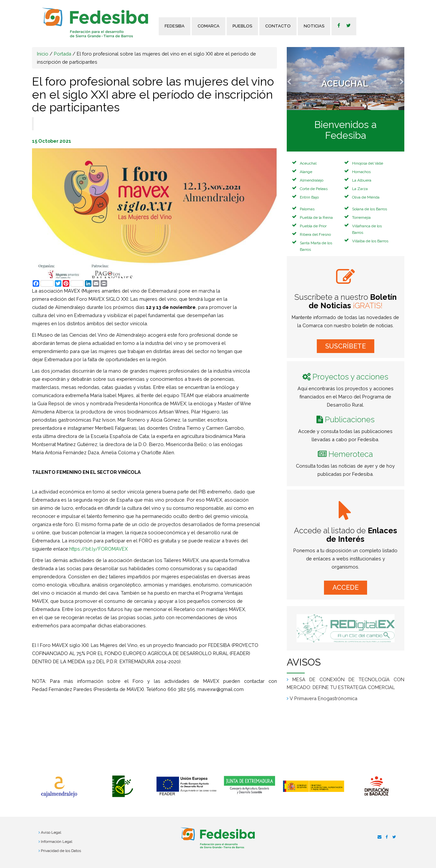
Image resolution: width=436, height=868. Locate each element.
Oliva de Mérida (366, 197)
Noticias (314, 26)
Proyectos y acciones (350, 377)
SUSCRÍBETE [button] (346, 346)
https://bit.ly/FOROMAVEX (98, 549)
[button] (296, 79)
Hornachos (361, 172)
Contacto (278, 26)
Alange (306, 172)
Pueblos (242, 26)
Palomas (307, 209)
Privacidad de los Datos (61, 851)
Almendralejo (312, 180)
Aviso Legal (51, 832)
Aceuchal (308, 163)
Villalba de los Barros (370, 241)
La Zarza (360, 189)
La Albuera (362, 180)
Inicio (43, 54)
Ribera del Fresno (315, 234)
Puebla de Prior (313, 226)
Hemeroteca (351, 454)
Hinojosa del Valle (368, 163)
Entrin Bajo (309, 197)
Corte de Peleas (314, 189)
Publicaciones (350, 419)
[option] (59, 787)
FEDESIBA (175, 26)
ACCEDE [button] (346, 587)
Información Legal (57, 842)
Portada (63, 54)
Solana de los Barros (370, 209)
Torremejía (361, 217)
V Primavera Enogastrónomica (323, 698)
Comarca (209, 26)
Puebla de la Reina (316, 217)
